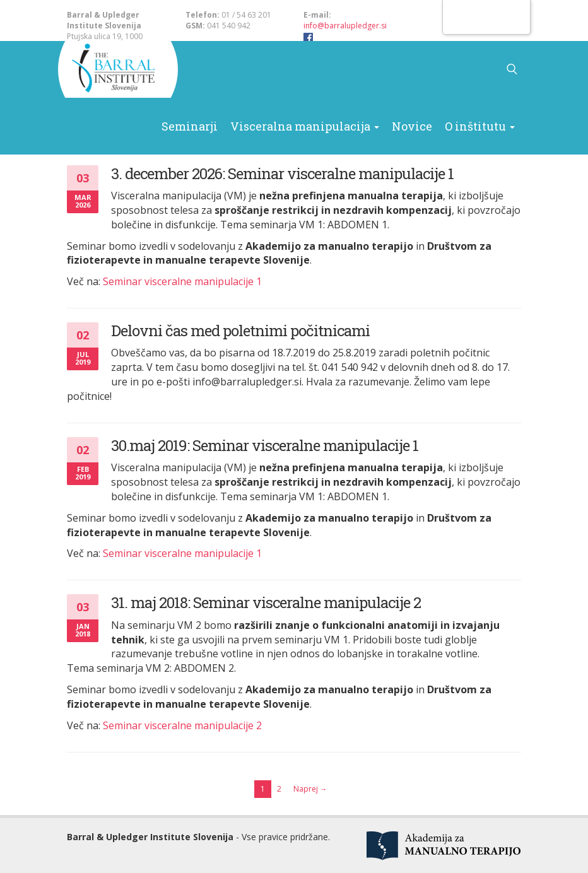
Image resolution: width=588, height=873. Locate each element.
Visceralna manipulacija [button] (318, 69)
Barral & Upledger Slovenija (117, 69)
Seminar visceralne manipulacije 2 (182, 725)
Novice (406, 69)
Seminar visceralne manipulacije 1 (182, 281)
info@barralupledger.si (345, 26)
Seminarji (223, 69)
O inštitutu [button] (462, 69)
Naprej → (310, 789)
